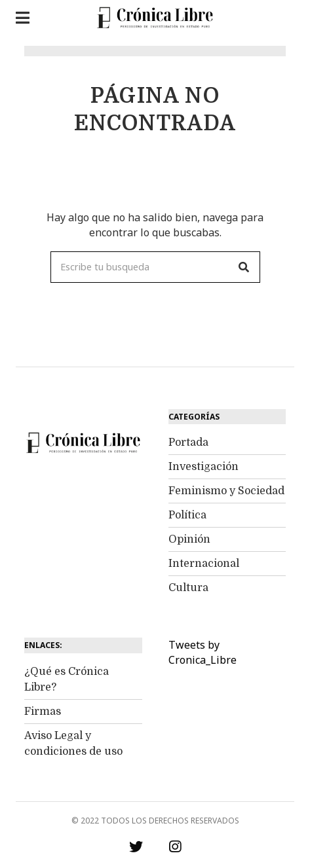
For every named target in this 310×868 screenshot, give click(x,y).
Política (187, 515)
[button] (244, 267)
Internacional (204, 564)
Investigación (203, 467)
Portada (188, 443)
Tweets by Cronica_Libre (203, 652)
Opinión (189, 539)
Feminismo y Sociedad (226, 491)
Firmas (43, 712)
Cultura (188, 588)
